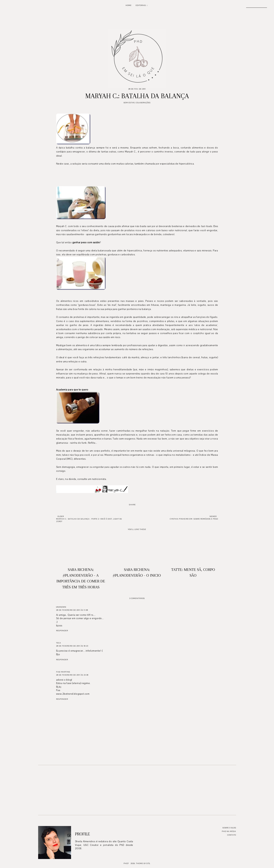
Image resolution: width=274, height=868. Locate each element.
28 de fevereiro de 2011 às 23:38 (72, 675)
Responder (62, 631)
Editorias (141, 5)
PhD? (126, 863)
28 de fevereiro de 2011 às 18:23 (72, 646)
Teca (59, 643)
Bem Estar (129, 103)
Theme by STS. (143, 863)
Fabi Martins (63, 672)
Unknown (61, 607)
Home (129, 5)
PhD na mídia (229, 831)
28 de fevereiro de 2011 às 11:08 (72, 610)
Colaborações (143, 103)
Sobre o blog (229, 828)
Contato (232, 835)
